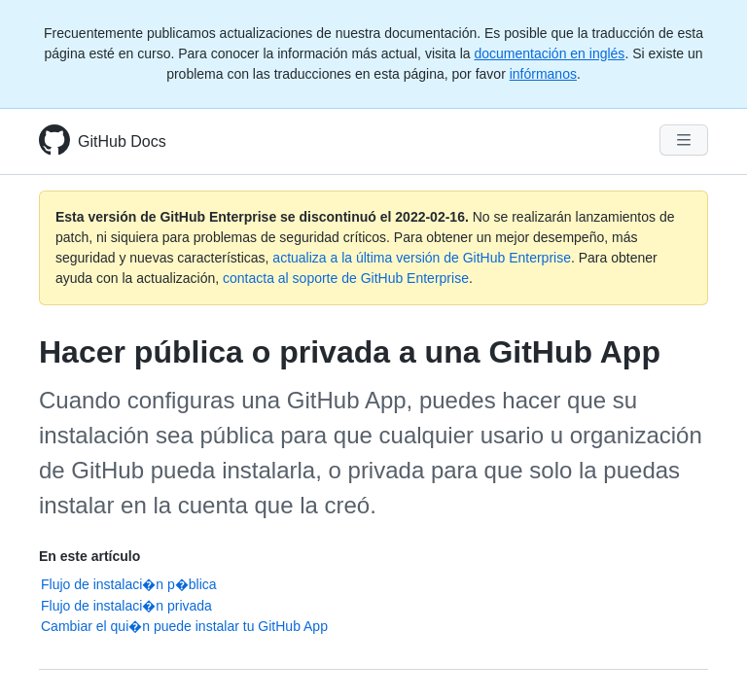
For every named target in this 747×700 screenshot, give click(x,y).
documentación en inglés (549, 53)
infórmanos (543, 74)
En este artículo (89, 556)
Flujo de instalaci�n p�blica (129, 584)
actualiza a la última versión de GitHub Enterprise (422, 258)
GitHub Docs (122, 141)
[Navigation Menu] (684, 140)
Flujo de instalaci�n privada (126, 606)
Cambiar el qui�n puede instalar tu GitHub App (184, 626)
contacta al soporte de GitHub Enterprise (346, 278)
